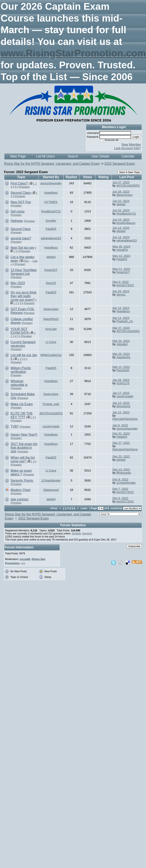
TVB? (15, 426)
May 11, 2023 (121, 269)
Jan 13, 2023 (121, 403)
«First (54, 508)
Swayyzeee (51, 309)
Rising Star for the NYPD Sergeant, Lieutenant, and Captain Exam (52, 164)
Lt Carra (51, 342)
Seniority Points (22, 481)
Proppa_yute (51, 404)
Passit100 (123, 370)
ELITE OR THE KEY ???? (22, 415)
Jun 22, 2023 (121, 201)
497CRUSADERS (128, 186)
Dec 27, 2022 (121, 443)
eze (23, 563)
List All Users (45, 156)
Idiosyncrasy (124, 195)
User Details (100, 156)
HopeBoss (51, 193)
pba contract (19, 499)
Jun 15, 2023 (121, 220)
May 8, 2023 (121, 282)
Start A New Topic (130, 172)
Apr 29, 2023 (121, 291)
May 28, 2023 (121, 247)
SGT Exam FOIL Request (23, 311)
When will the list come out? (23, 459)
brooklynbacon (126, 223)
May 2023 (18, 283)
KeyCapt (51, 329)
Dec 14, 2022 (121, 469)
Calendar (128, 156)
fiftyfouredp (124, 473)
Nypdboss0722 (51, 211)
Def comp (17, 211)
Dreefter (51, 221)
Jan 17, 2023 (121, 393)
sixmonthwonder (51, 183)
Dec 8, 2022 (120, 479)
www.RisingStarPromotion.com (73, 53)
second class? (21, 238)
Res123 (51, 283)
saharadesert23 (51, 238)
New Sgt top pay (22, 248)
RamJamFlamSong (125, 419)
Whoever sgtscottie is (19, 383)
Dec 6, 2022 (120, 498)
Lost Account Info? (128, 148)
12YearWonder (51, 480)
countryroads (125, 396)
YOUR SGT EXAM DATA (20, 331)
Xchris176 (123, 383)
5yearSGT (51, 270)
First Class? (19, 183)
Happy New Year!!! (24, 435)
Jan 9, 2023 (120, 425)
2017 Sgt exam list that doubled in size (24, 448)
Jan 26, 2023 (121, 380)
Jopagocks (123, 357)
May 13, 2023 (121, 256)
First (26, 261)
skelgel (121, 204)
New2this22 (51, 319)
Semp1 (121, 295)
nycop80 (25, 559)
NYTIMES (51, 202)
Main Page (18, 156)
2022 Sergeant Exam (120, 164)
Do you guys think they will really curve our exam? (23, 296)
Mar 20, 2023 (121, 354)
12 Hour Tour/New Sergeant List (24, 272)
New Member (131, 145)
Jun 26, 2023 (121, 192)
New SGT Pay (21, 202)
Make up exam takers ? (21, 472)
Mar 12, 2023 (121, 367)
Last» (85, 508)
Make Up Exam (22, 404)
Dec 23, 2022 (121, 456)
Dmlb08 (76, 533)
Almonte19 (123, 406)
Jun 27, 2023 (121, 182)
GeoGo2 (87, 533)
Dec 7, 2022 (120, 489)
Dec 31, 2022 (121, 433)
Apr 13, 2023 (121, 308)
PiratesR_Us (125, 321)
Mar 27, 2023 (121, 328)
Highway (17, 221)
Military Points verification (21, 370)
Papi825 (51, 229)
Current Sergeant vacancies (23, 344)
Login (136, 137)
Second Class (21, 193)
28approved (51, 490)
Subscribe (134, 546)
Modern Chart (21, 490)
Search (73, 156)
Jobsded (122, 344)
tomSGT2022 (125, 285)
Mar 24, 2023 (121, 341)
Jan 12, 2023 (121, 412)
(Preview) (24, 187)
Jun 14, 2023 (121, 228)
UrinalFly (122, 250)
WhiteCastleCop (51, 355)
